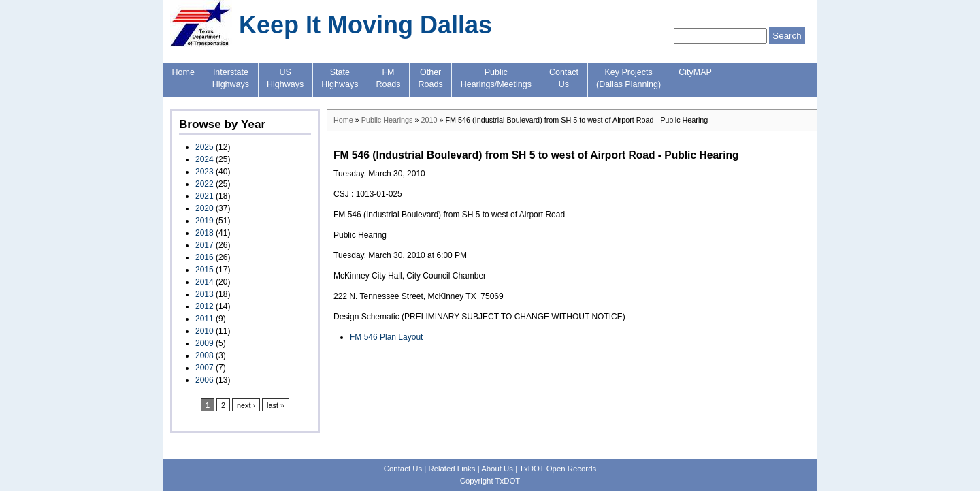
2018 (205, 233)
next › (246, 405)
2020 (205, 208)
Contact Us (403, 469)
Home (183, 72)
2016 (205, 257)
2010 (205, 331)
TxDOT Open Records (558, 469)
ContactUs (564, 78)
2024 (205, 159)
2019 (205, 221)
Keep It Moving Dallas (365, 25)
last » (276, 405)
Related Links (452, 469)
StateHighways (340, 78)
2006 (205, 380)
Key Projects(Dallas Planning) (628, 78)
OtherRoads (431, 78)
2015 (205, 270)
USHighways (285, 78)
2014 (205, 282)
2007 (205, 368)
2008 (205, 355)
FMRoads (388, 78)
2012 (205, 306)
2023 (205, 172)
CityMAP (695, 72)
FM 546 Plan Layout (386, 337)
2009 (205, 343)
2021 (205, 196)
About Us (497, 469)
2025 (205, 147)
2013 (205, 294)
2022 (205, 184)
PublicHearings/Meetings (496, 78)
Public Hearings (387, 120)
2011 (205, 319)
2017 (205, 245)
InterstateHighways (231, 78)
